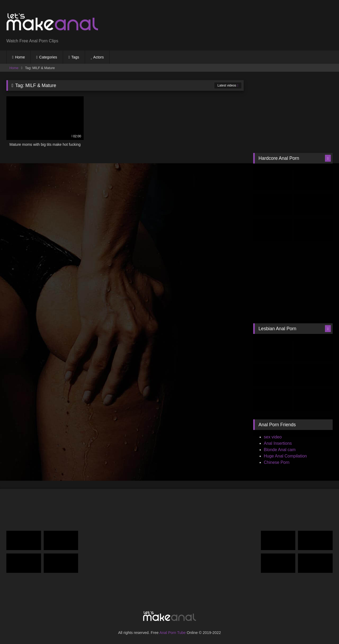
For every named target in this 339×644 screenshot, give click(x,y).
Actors (99, 57)
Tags (75, 57)
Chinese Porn (277, 462)
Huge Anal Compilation (285, 456)
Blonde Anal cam (280, 450)
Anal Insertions (278, 443)
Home (20, 57)
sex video (273, 437)
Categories (48, 57)
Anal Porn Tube (173, 633)
